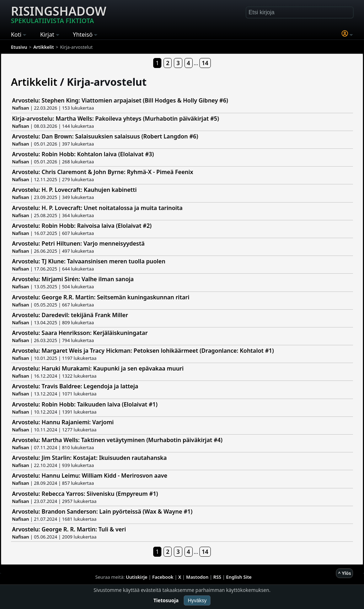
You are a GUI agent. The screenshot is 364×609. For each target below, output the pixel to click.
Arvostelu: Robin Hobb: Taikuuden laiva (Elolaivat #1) (85, 404)
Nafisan (21, 108)
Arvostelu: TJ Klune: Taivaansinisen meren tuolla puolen (89, 261)
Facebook (163, 577)
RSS (217, 577)
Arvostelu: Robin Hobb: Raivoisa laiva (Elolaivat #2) (82, 226)
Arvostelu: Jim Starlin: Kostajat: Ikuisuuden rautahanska (89, 458)
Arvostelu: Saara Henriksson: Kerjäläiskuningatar (80, 333)
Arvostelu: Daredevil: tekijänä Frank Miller (70, 315)
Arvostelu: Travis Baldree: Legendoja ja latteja (75, 386)
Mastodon (197, 577)
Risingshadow (59, 14)
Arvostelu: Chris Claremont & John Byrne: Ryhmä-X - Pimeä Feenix (103, 172)
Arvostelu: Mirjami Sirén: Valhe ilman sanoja (73, 279)
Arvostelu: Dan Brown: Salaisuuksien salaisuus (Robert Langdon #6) (105, 136)
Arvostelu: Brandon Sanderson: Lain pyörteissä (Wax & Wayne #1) (102, 511)
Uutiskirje (137, 577)
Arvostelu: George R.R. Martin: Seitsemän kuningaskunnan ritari (101, 297)
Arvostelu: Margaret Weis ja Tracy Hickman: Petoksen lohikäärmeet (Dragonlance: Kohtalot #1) (143, 351)
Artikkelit (34, 82)
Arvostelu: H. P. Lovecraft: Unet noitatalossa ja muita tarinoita (97, 208)
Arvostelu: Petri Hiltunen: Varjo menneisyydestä (78, 243)
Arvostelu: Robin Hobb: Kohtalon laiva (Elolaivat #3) (83, 154)
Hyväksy (197, 600)
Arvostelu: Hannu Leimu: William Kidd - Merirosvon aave (90, 476)
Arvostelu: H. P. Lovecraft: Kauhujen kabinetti (74, 190)
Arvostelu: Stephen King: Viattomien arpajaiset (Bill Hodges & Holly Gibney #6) (120, 100)
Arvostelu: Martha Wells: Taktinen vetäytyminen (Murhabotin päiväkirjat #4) (117, 440)
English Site (239, 577)
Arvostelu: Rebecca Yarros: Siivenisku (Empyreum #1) (85, 494)
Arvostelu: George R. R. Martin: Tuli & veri (69, 529)
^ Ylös (344, 573)
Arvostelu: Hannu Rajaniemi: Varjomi (63, 422)
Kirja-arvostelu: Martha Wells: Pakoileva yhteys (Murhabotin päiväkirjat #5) (116, 119)
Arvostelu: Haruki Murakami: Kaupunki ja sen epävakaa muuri (98, 368)
